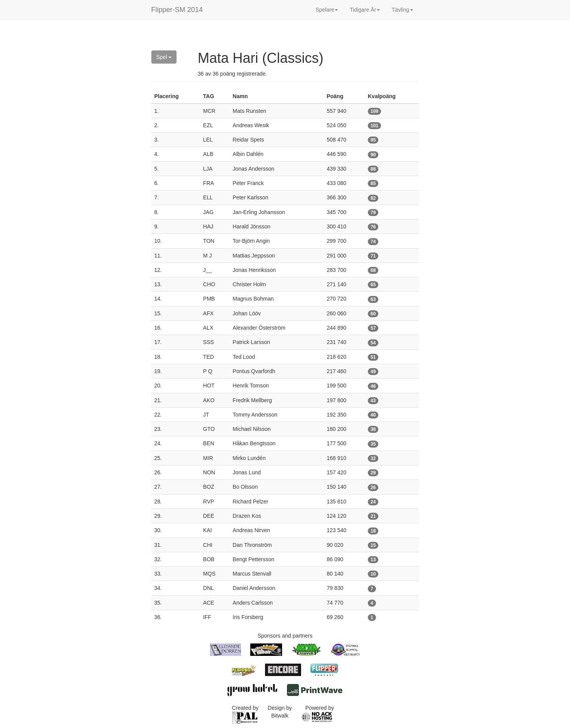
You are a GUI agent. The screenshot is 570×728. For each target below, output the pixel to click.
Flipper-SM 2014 (177, 10)
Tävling (402, 10)
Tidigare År (365, 10)
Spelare (327, 10)
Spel (164, 57)
